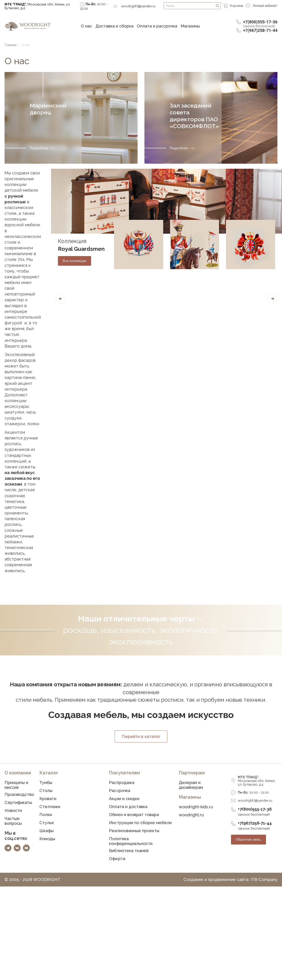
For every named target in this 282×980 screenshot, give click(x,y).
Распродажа (122, 783)
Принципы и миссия (16, 785)
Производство (19, 795)
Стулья (46, 823)
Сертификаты (18, 803)
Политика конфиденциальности (131, 842)
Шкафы (46, 831)
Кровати (48, 799)
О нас (86, 26)
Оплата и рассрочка (157, 26)
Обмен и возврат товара (134, 815)
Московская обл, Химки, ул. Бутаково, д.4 (37, 6)
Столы (46, 791)
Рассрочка (119, 791)
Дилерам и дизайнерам (191, 785)
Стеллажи (50, 807)
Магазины (190, 26)
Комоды (47, 839)
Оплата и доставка (128, 807)
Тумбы (46, 783)
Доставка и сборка (114, 26)
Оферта (117, 859)
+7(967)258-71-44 (260, 30)
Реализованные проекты (134, 831)
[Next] (272, 299)
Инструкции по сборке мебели (140, 823)
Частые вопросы (13, 821)
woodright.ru (191, 815)
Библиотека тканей (129, 851)
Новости (13, 811)
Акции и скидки (124, 799)
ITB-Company (264, 880)
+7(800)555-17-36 (260, 24)
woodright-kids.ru (196, 807)
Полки (46, 815)
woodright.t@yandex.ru (255, 801)
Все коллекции (75, 261)
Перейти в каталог (141, 737)
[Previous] (61, 299)
